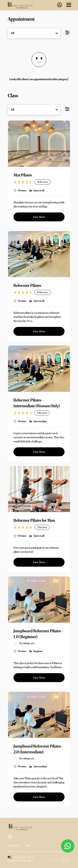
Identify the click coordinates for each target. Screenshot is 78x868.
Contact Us (13, 846)
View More (39, 217)
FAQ (28, 846)
